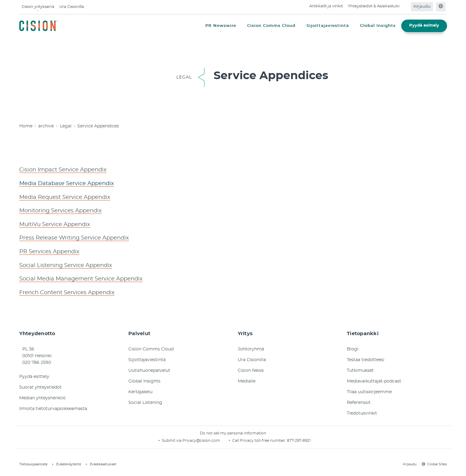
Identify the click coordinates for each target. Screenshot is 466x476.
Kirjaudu (422, 7)
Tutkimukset (360, 369)
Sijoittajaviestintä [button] (328, 26)
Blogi (353, 347)
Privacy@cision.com (201, 439)
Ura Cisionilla (72, 7)
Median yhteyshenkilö (42, 396)
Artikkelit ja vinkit (326, 6)
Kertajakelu (140, 390)
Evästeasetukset (103, 462)
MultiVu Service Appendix (55, 224)
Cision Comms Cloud (151, 347)
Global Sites (434, 462)
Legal (66, 126)
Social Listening (145, 401)
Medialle (247, 379)
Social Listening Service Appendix (66, 264)
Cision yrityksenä (38, 7)
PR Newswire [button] (221, 26)
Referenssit (359, 401)
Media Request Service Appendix (65, 197)
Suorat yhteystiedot (40, 386)
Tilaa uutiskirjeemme (369, 390)
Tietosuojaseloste (33, 462)
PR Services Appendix (49, 251)
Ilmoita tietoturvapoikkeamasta (53, 407)
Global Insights (144, 379)
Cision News (251, 369)
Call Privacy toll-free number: (260, 439)
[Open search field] (406, 7)
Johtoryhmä (251, 347)
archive (46, 126)
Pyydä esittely (424, 26)
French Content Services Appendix (67, 291)
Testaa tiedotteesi (366, 358)
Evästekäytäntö (69, 462)
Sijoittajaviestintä (147, 358)
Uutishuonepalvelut (149, 369)
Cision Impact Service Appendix (63, 170)
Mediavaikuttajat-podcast (374, 379)
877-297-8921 (299, 439)
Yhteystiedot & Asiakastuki (374, 6)
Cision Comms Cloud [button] (271, 26)
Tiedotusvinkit (362, 412)
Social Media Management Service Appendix (81, 277)
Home (26, 126)
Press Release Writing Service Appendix (74, 237)
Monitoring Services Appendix (61, 210)
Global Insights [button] (378, 26)
